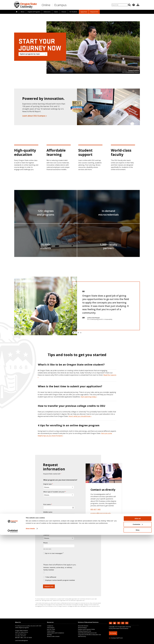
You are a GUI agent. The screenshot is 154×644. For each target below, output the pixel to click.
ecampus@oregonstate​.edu (101, 513)
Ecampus (60, 5)
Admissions (47, 12)
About (22, 12)
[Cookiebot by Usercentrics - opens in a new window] (13, 640)
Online (46, 5)
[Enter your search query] (120, 5)
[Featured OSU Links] (134, 5)
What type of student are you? (54, 492)
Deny (138, 639)
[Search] (129, 5)
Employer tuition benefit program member (60, 580)
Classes (64, 12)
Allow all (138, 628)
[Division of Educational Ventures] (138, 5)
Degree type (47, 484)
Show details (30, 638)
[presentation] (133, 5)
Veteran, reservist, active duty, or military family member (58, 569)
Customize (138, 633)
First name (47, 504)
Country (46, 535)
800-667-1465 (96, 509)
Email (45, 527)
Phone (45, 543)
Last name (47, 520)
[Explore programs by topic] (33, 54)
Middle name (48, 512)
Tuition (56, 12)
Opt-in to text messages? (54, 553)
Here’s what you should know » (80, 416)
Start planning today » (89, 397)
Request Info (94, 12)
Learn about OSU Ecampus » (35, 116)
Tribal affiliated (51, 577)
